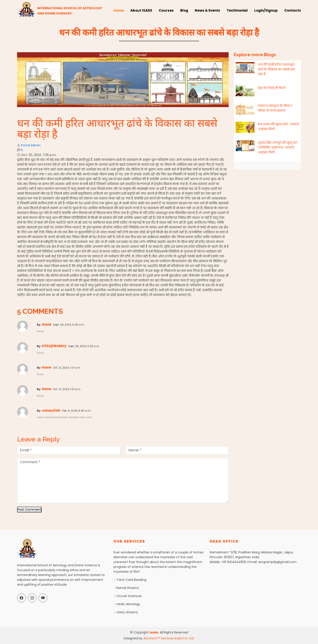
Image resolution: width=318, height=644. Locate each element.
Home (119, 10)
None (47, 324)
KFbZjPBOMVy (55, 346)
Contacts (293, 10)
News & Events (207, 10)
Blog (184, 10)
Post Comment (29, 509)
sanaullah (51, 410)
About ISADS (141, 10)
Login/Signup (266, 10)
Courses (166, 10)
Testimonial (237, 10)
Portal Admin (31, 145)
